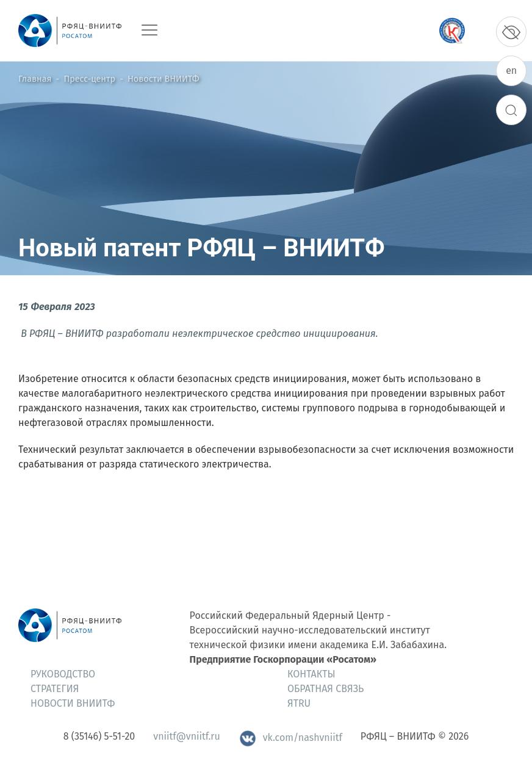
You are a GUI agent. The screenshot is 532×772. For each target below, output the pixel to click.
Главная (35, 79)
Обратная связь (325, 689)
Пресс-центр (90, 79)
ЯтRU (299, 703)
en (511, 70)
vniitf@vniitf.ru (186, 736)
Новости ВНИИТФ (163, 79)
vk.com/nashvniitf (290, 738)
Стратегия (55, 689)
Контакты (311, 674)
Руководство (63, 674)
